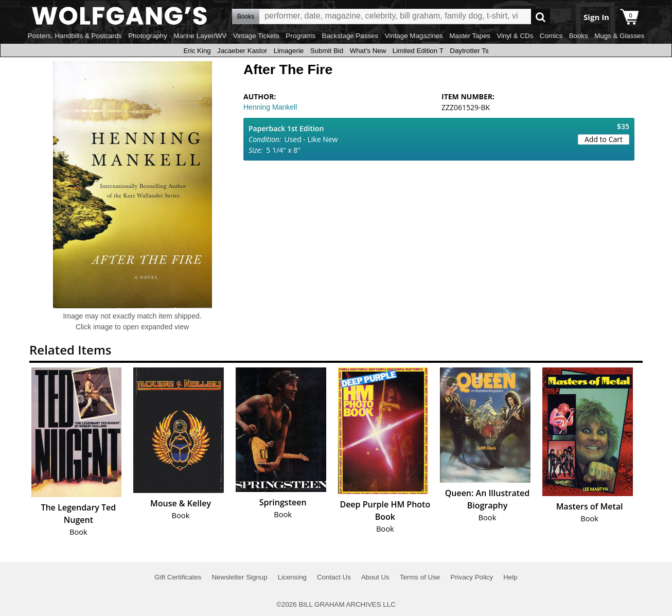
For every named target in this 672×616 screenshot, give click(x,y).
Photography (148, 36)
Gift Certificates (178, 577)
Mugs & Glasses (619, 36)
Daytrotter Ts (469, 51)
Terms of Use (420, 577)
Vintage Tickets (256, 36)
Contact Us (334, 577)
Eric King (197, 51)
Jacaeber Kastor (242, 51)
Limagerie (289, 51)
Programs (300, 36)
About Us (375, 577)
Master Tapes (470, 36)
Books (579, 36)
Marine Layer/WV (200, 36)
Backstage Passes (350, 36)
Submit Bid (327, 51)
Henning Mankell (270, 107)
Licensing (292, 577)
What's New (368, 51)
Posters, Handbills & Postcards (75, 36)
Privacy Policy (472, 577)
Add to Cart (604, 139)
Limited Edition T (418, 51)
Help (510, 577)
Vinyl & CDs (515, 36)
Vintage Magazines (414, 36)
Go (541, 17)
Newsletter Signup (239, 577)
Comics (551, 36)
